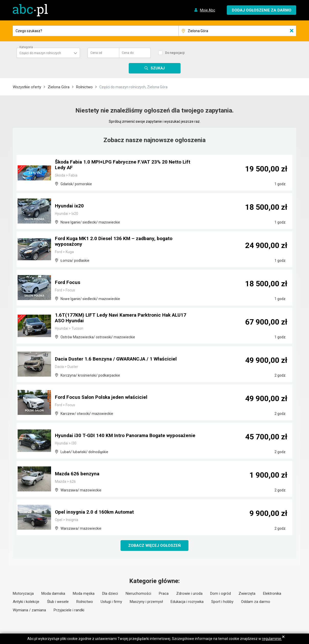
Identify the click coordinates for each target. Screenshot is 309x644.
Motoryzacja (23, 594)
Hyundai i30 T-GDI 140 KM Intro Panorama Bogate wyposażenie (112, 433)
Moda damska (53, 594)
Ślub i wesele (58, 602)
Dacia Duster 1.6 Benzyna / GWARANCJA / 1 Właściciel (119, 359)
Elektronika (272, 594)
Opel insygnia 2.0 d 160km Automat (96, 512)
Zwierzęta (247, 594)
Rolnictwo (84, 87)
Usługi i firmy (111, 602)
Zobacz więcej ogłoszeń (155, 546)
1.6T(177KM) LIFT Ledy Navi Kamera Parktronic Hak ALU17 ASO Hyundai (124, 318)
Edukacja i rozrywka (187, 602)
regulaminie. (272, 639)
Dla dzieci (110, 594)
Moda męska (84, 594)
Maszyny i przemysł (146, 602)
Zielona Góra (59, 87)
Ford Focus (68, 283)
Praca (164, 594)
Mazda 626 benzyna (78, 474)
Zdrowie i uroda (189, 594)
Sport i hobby (222, 602)
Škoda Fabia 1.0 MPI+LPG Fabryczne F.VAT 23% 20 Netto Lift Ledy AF (125, 165)
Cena (96, 53)
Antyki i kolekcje (26, 602)
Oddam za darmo (256, 602)
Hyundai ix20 (70, 206)
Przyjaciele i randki (69, 610)
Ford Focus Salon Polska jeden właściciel (103, 398)
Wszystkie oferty (27, 87)
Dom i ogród (221, 594)
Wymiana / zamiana (29, 610)
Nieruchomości (138, 594)
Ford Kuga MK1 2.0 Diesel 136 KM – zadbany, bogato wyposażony (116, 242)
